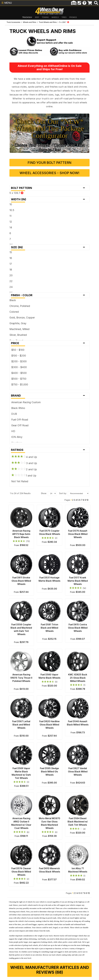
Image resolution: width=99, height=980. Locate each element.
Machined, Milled (15, 312)
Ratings (50, 433)
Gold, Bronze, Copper (17, 301)
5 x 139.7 (12, 176)
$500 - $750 (14, 362)
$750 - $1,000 (15, 368)
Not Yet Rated (15, 465)
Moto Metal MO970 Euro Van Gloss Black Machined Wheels (49, 819)
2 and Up (19, 452)
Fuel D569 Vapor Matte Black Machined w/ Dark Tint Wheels (18, 768)
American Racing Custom (21, 385)
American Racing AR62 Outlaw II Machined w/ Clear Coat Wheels (18, 819)
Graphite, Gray (13, 307)
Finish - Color (50, 278)
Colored (9, 295)
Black (8, 283)
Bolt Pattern (50, 171)
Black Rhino (13, 391)
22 (6, 264)
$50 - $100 (13, 333)
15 (6, 235)
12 (6, 205)
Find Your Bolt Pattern (49, 146)
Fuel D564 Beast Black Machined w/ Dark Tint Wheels (81, 819)
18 (6, 253)
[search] (96, 3)
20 (6, 259)
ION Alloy (12, 420)
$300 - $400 (14, 350)
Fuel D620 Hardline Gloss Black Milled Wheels (49, 718)
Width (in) (50, 183)
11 (6, 199)
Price (50, 326)
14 (6, 211)
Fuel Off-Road (15, 403)
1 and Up (19, 459)
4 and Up (19, 440)
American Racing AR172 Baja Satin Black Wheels (18, 520)
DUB (9, 397)
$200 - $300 (14, 345)
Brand (50, 379)
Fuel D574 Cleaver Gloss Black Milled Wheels (18, 869)
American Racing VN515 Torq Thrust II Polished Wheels (18, 668)
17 (6, 247)
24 (6, 270)
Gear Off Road (15, 409)
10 (6, 188)
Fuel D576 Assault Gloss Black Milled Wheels (81, 520)
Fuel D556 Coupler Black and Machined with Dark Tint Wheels (18, 618)
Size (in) (50, 230)
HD (8, 414)
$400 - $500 (14, 356)
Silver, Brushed (13, 318)
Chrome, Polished (15, 289)
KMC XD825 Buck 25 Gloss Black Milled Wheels (81, 668)
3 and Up (19, 446)
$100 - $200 (14, 339)
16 (6, 241)
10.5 (7, 193)
